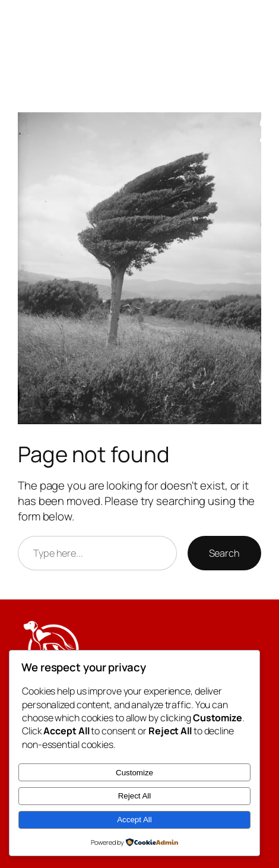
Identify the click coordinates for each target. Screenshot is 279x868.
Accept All (134, 820)
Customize (134, 773)
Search (224, 553)
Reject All (135, 796)
